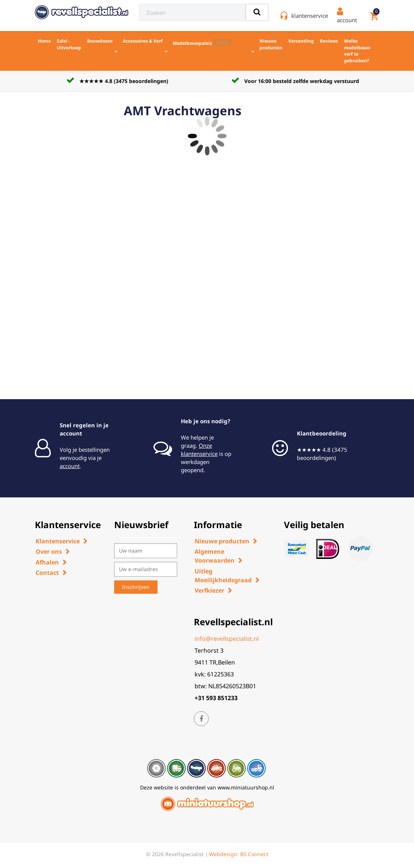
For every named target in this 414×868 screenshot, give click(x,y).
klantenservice (310, 16)
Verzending (301, 41)
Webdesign (223, 854)
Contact (47, 573)
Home (44, 41)
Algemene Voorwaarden (215, 556)
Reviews (329, 41)
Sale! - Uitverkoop (69, 44)
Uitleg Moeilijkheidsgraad (223, 576)
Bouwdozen (100, 41)
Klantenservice (58, 541)
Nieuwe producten (271, 44)
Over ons (49, 551)
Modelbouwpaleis (202, 43)
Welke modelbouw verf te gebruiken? (357, 51)
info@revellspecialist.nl (227, 639)
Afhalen (47, 562)
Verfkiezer (209, 590)
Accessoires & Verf (143, 41)
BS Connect (254, 854)
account (70, 466)
